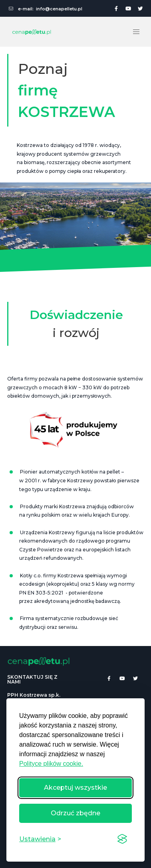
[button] (136, 32)
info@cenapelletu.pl (59, 9)
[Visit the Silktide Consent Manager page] (122, 839)
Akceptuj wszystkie (75, 788)
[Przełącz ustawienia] (40, 839)
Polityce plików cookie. (51, 764)
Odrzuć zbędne (75, 813)
